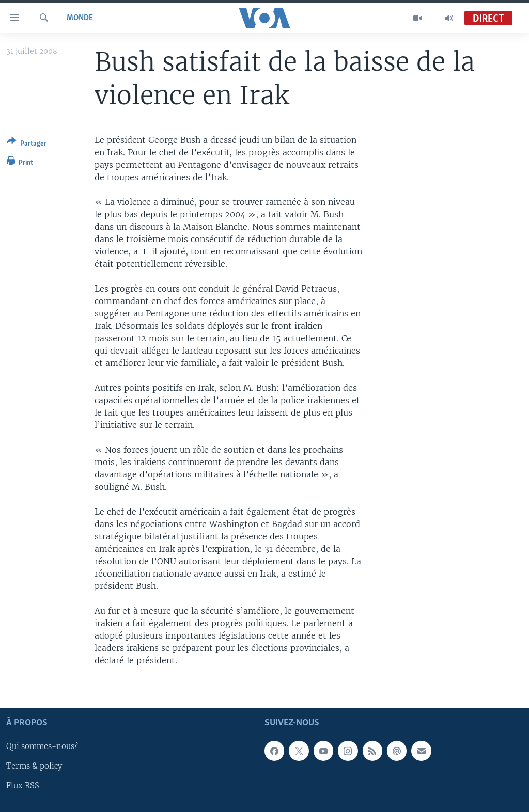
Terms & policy (34, 766)
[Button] (27, 144)
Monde (80, 18)
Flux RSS (23, 786)
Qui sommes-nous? (42, 746)
